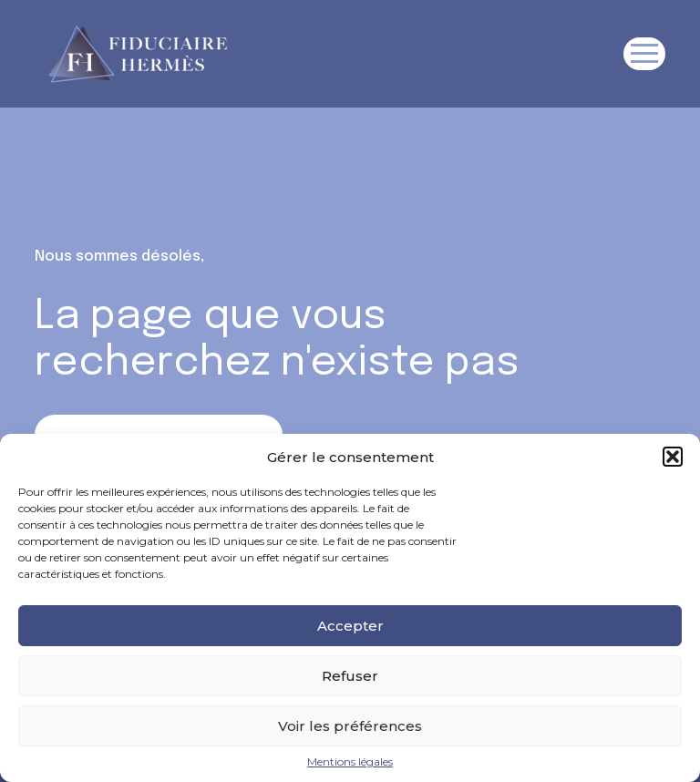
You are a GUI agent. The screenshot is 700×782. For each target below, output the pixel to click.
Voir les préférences (350, 726)
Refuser (350, 676)
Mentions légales (350, 762)
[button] (673, 457)
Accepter (350, 626)
